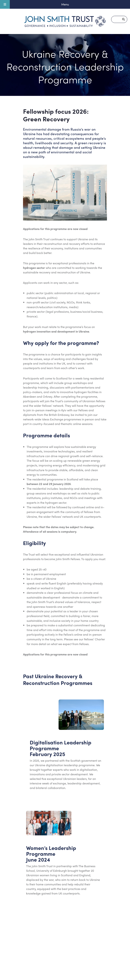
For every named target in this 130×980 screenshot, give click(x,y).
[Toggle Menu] (5, 4)
